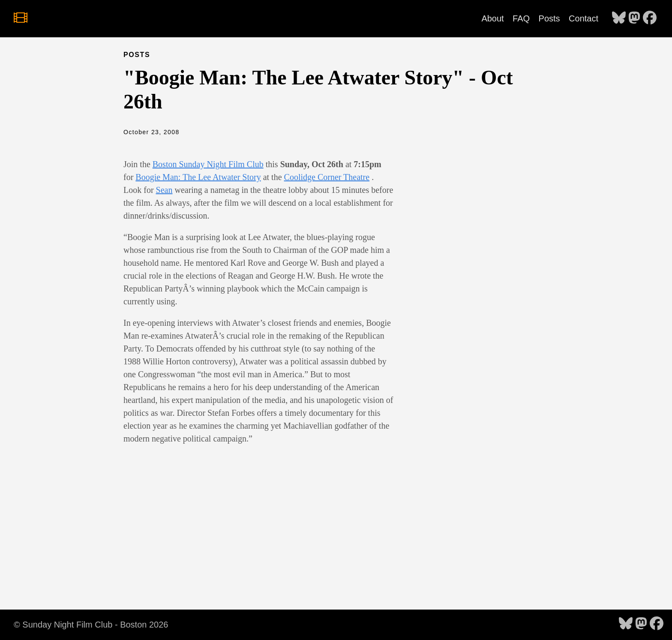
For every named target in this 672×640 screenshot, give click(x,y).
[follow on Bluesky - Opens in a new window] (619, 18)
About (492, 18)
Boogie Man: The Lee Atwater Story (198, 177)
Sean (164, 190)
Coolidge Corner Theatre (327, 177)
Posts (549, 18)
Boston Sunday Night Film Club (208, 164)
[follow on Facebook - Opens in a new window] (650, 18)
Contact (583, 18)
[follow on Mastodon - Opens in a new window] (634, 18)
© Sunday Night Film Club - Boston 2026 (91, 625)
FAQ (521, 18)
